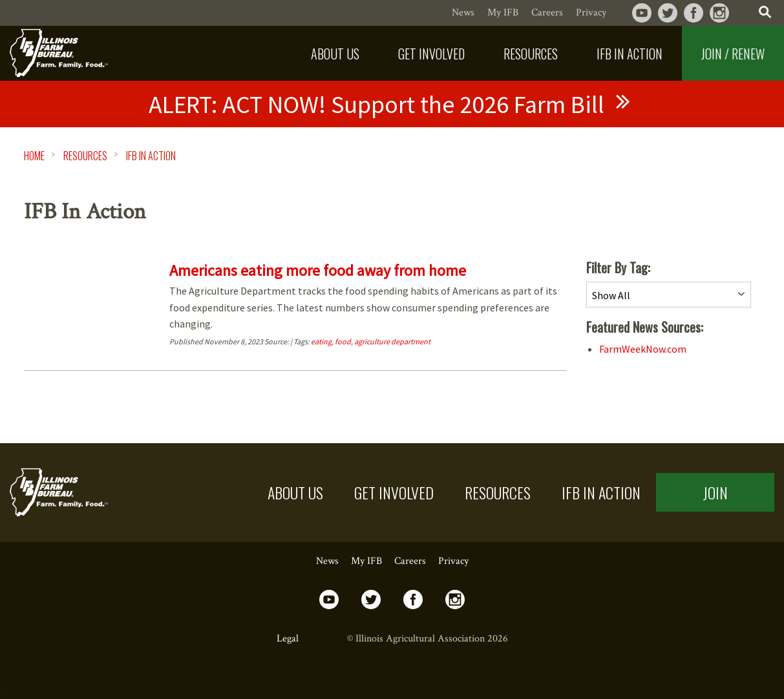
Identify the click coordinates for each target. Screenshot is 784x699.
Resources (85, 156)
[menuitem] (335, 53)
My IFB (503, 13)
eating (321, 341)
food (343, 341)
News (463, 13)
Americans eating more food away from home (318, 270)
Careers (547, 13)
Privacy (591, 13)
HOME (34, 156)
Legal (288, 639)
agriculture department (392, 341)
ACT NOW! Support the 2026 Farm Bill (376, 104)
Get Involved (394, 492)
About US (295, 492)
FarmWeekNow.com (643, 349)
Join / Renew (733, 54)
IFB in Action (601, 492)
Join (715, 492)
